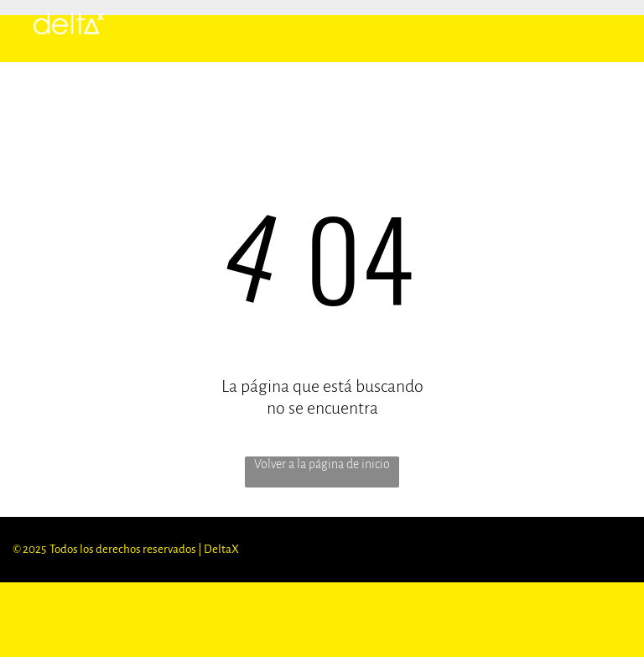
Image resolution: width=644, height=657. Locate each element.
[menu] (607, 25)
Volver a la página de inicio (322, 464)
